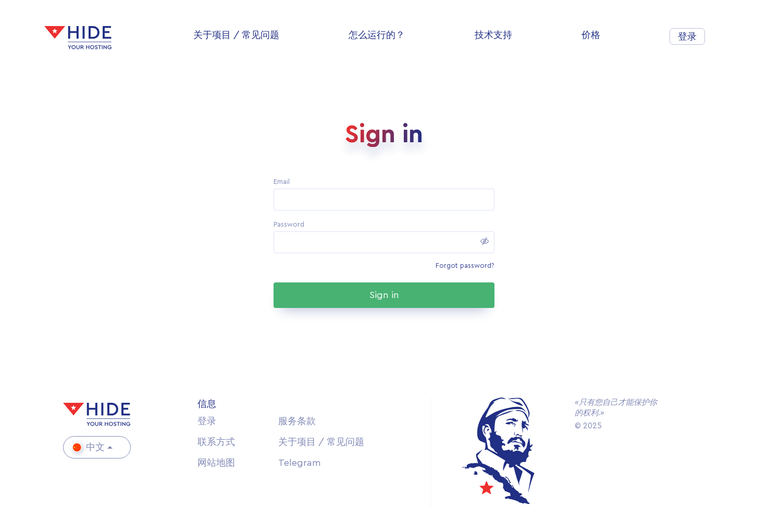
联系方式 (216, 442)
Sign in (384, 295)
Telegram (300, 463)
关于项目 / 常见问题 (321, 442)
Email (282, 182)
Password (289, 224)
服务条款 (297, 421)
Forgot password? (465, 265)
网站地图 (216, 463)
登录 (687, 36)
